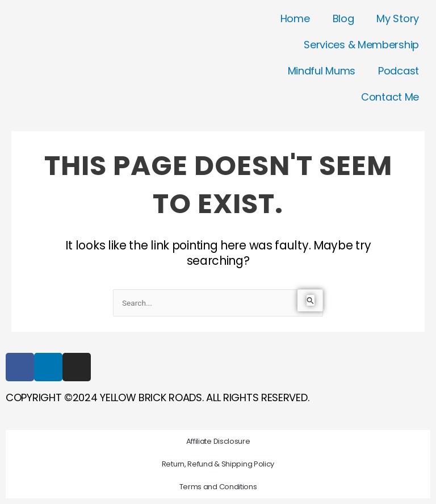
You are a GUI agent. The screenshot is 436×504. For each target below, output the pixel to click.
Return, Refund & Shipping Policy (218, 464)
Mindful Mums (322, 71)
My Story (398, 18)
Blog (343, 18)
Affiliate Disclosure (218, 441)
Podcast (399, 71)
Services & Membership (361, 45)
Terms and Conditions (218, 487)
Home (295, 18)
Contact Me (390, 97)
